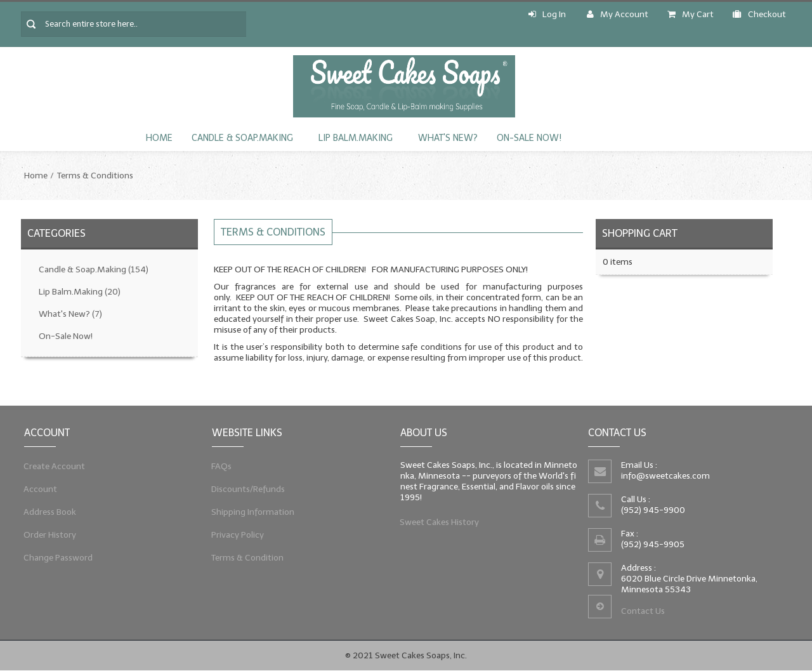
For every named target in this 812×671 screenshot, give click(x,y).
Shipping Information (253, 512)
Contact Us (643, 611)
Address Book (50, 512)
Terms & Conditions (95, 176)
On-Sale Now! (529, 138)
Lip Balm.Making (356, 138)
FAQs (222, 466)
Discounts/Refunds (248, 489)
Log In (547, 14)
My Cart (691, 14)
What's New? (448, 138)
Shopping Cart (640, 233)
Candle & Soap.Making (242, 138)
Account (41, 489)
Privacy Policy (238, 535)
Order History (50, 535)
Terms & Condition (248, 557)
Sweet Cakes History (440, 522)
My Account (618, 14)
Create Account (55, 466)
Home (159, 138)
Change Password (58, 557)
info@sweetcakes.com (665, 476)
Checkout (759, 14)
